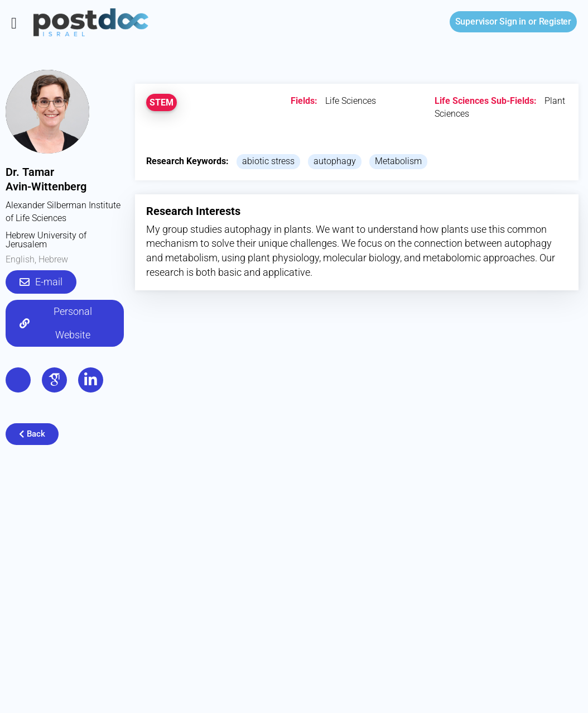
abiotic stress (268, 161)
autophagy (335, 161)
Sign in (491, 21)
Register (555, 21)
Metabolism (398, 161)
